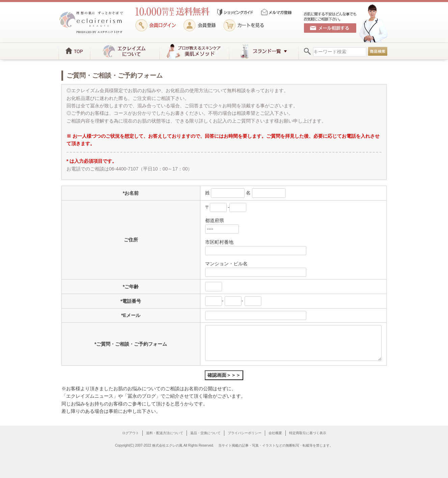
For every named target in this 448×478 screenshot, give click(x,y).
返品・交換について (205, 433)
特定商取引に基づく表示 (308, 433)
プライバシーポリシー (245, 433)
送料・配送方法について (165, 433)
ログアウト (131, 433)
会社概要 (275, 433)
